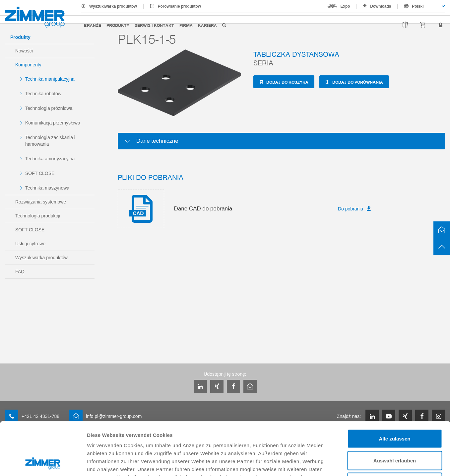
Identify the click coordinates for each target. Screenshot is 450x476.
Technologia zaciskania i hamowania (50, 141)
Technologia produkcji (38, 216)
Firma (186, 25)
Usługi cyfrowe (30, 244)
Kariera (207, 25)
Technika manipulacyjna (50, 79)
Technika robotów (43, 94)
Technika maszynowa (47, 188)
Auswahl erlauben (395, 411)
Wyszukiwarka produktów (113, 6)
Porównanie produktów (179, 6)
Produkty (118, 25)
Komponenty (28, 65)
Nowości (24, 51)
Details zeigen (353, 463)
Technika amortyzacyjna (50, 159)
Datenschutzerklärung (160, 435)
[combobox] (421, 6)
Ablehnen (395, 432)
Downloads (381, 6)
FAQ (20, 272)
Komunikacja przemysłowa (53, 123)
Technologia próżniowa (49, 108)
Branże (93, 25)
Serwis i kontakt (154, 25)
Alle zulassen (394, 389)
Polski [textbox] (418, 6)
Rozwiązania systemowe (41, 202)
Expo (345, 6)
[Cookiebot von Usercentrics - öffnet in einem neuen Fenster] (43, 463)
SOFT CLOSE (40, 173)
